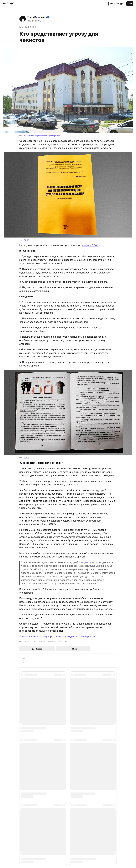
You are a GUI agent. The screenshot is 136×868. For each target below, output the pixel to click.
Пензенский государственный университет (42, 136)
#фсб (51, 636)
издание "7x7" (90, 245)
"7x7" (27, 240)
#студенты (71, 636)
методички (85, 562)
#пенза (60, 636)
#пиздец (42, 636)
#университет (87, 636)
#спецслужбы (28, 636)
